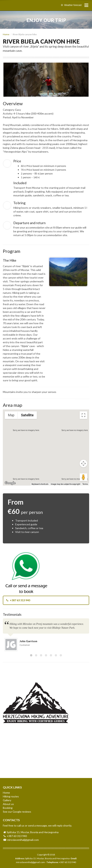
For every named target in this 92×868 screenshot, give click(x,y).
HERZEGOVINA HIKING (11, 5)
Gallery (7, 800)
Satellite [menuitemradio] (27, 415)
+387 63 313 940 (18, 600)
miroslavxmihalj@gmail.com (23, 840)
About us (8, 804)
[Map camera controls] (83, 463)
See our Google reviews (17, 812)
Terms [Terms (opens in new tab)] (85, 484)
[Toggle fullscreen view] (83, 415)
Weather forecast (71, 5)
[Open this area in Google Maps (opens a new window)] (10, 483)
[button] (37, 440)
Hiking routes (11, 796)
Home (6, 34)
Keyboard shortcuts (40, 484)
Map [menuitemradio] (11, 415)
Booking (8, 808)
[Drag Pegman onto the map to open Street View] (83, 477)
